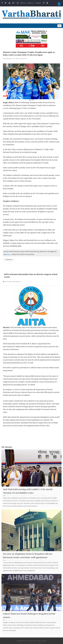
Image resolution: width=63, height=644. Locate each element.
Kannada (38, 3)
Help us (9, 254)
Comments (9, 260)
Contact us (31, 3)
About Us (23, 3)
